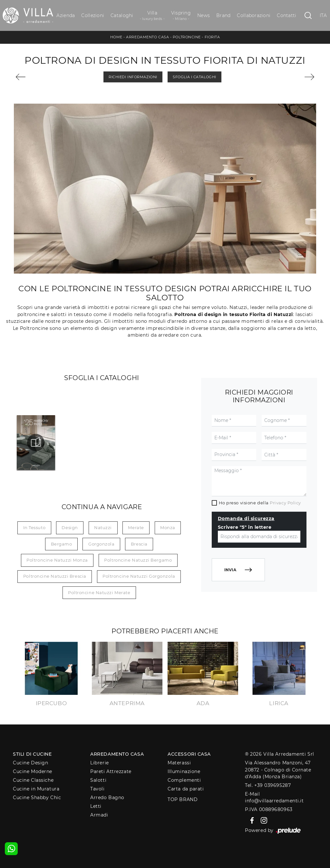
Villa (152, 16)
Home (116, 37)
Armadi (99, 815)
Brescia (139, 544)
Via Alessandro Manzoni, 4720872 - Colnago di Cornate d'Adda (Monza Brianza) (278, 770)
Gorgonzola (102, 544)
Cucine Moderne (33, 771)
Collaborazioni (254, 15)
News (204, 15)
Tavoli (97, 789)
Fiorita (212, 37)
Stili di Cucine (32, 754)
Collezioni (93, 15)
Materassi (179, 763)
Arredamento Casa (147, 37)
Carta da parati (186, 789)
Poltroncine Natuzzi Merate (99, 593)
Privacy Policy (285, 503)
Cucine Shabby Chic (37, 798)
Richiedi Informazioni (133, 77)
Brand (223, 15)
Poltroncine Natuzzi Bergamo (138, 560)
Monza (168, 527)
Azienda (66, 15)
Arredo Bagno (107, 798)
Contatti (286, 15)
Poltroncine (187, 37)
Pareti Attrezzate (111, 771)
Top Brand (183, 799)
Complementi (184, 780)
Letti (96, 806)
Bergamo (62, 544)
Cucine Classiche (33, 780)
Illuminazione (184, 771)
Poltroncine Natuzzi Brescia (55, 576)
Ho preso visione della (260, 503)
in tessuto (34, 527)
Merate (136, 527)
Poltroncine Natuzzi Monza (57, 560)
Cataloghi (122, 15)
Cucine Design (30, 763)
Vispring (181, 16)
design (70, 527)
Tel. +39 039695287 (268, 785)
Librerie (99, 763)
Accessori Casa (189, 754)
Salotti (98, 780)
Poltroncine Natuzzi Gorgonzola (139, 576)
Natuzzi (103, 527)
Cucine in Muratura (36, 789)
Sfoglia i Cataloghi (194, 77)
